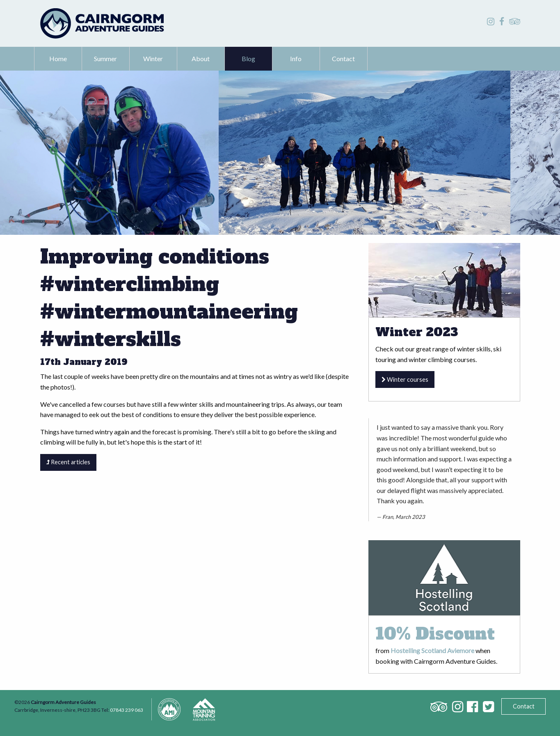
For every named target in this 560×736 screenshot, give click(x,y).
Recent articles (68, 462)
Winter (153, 58)
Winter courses (405, 379)
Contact (343, 58)
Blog (248, 58)
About (201, 58)
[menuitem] (58, 59)
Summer (105, 58)
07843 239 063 (127, 710)
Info (296, 58)
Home (58, 58)
